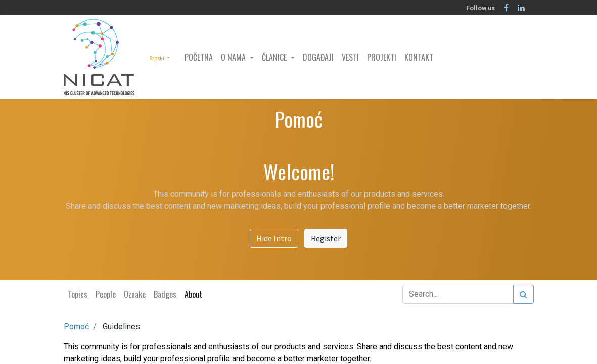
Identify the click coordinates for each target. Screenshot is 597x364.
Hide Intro (274, 238)
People (106, 294)
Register (326, 238)
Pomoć (76, 326)
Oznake (135, 294)
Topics (78, 294)
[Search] (523, 294)
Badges (165, 294)
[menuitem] (199, 57)
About (193, 294)
